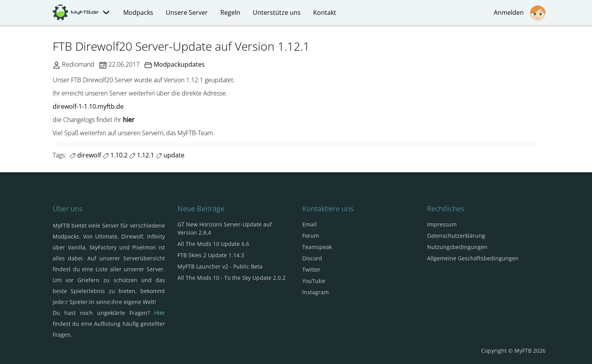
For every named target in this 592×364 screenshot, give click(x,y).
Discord (312, 258)
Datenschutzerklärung (456, 236)
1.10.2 (115, 155)
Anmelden (520, 13)
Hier (160, 313)
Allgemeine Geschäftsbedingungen (473, 258)
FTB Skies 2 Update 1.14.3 (211, 255)
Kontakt (325, 12)
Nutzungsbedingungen (457, 247)
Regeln (230, 12)
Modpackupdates (179, 64)
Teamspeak (317, 247)
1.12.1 (142, 155)
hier (129, 120)
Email (309, 224)
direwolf (85, 155)
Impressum (442, 224)
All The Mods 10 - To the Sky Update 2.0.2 (231, 278)
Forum (311, 236)
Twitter (311, 269)
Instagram (315, 292)
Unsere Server (187, 12)
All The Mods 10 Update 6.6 (213, 244)
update (170, 155)
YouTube (314, 281)
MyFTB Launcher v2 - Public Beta (220, 266)
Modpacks (138, 12)
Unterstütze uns (277, 12)
